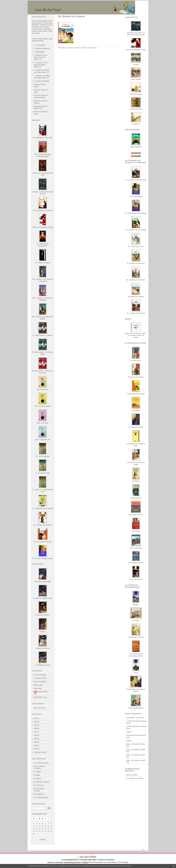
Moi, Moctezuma (136, 498)
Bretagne (136, 604)
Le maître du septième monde (43, 598)
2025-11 (37, 718)
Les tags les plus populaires (106, 859)
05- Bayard (37, 779)
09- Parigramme (39, 794)
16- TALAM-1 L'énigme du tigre (43, 558)
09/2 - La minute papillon (43, 406)
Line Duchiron (131, 778)
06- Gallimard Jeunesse (42, 782)
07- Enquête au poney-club (136, 263)
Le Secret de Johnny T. (43, 615)
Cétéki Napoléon (136, 147)
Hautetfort (93, 857)
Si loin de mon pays (136, 548)
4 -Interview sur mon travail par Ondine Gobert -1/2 (41, 57)
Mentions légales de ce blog (72, 862)
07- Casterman (39, 785)
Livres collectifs (136, 79)
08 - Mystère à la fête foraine (136, 280)
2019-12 (37, 749)
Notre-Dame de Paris (136, 515)
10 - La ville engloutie (43, 456)
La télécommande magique (136, 394)
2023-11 (37, 725)
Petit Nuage (136, 531)
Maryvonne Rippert (40, 682)
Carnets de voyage (136, 94)
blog (127, 862)
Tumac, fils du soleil (136, 579)
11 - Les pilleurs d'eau (43, 473)
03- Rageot (37, 772)
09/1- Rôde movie (43, 390)
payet (128, 775)
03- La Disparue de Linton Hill (43, 211)
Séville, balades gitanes (136, 708)
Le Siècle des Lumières (136, 637)
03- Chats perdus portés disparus (136, 213)
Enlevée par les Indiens (136, 377)
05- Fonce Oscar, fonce (136, 247)
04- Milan (37, 775)
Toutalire (136, 65)
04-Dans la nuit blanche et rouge (43, 227)
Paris (136, 673)
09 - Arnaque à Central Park (136, 313)
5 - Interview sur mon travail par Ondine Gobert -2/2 (41, 65)
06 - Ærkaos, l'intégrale (43, 263)
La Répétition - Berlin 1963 (135, 718)
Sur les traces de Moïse (136, 563)
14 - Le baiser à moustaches (43, 525)
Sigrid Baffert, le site (40, 697)
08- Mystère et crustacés (136, 297)
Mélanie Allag (38, 685)
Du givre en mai (136, 360)
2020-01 (37, 746)
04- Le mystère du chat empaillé (136, 230)
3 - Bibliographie (39, 52)
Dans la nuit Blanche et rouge (136, 50)
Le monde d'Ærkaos (136, 109)
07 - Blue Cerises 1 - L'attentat (43, 335)
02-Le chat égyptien (136, 197)
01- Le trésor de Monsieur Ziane (136, 180)
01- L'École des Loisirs (41, 763)
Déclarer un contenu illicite (55, 862)
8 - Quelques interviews (41, 81)
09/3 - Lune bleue (43, 423)
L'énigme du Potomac (43, 648)
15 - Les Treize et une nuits (43, 542)
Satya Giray (38, 688)
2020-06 (37, 742)
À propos (43, 840)
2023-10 (37, 729)
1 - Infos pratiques (40, 45)
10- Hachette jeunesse (41, 798)
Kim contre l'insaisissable (43, 582)
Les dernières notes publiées (88, 859)
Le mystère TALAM (40, 678)
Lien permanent (92, 48)
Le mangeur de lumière (136, 427)
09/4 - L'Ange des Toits (43, 440)
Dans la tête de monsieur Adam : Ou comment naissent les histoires (136, 335)
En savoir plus (126, 866)
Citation (129, 732)
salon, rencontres (39, 708)
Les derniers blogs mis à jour (70, 859)
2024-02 (37, 722)
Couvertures (136, 124)
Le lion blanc (136, 410)
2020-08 (37, 739)
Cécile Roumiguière (40, 675)
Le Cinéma (136, 621)
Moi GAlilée (136, 481)
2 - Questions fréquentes (42, 48)
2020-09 (37, 735)
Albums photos (131, 17)
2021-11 (37, 732)
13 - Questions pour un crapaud (43, 508)
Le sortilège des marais (43, 665)
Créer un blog (84, 857)
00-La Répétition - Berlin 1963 (43, 138)
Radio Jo (43, 632)
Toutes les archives (40, 752)
